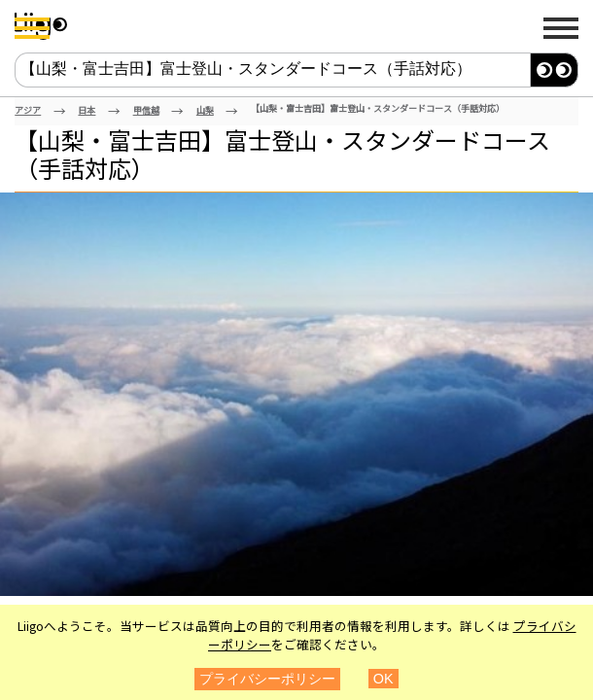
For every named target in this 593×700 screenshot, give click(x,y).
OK (384, 679)
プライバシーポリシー (267, 679)
